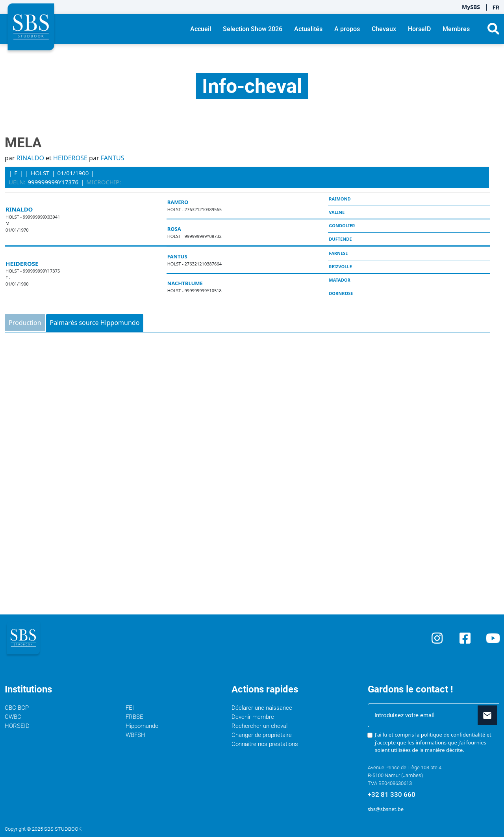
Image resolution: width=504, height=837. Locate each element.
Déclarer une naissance (262, 708)
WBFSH (135, 735)
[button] (493, 29)
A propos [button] (347, 29)
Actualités (308, 29)
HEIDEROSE (70, 158)
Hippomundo (142, 726)
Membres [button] (456, 29)
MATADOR (339, 280)
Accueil (201, 29)
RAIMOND (340, 199)
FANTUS (113, 158)
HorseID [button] (419, 29)
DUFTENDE (340, 239)
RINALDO (30, 158)
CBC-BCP (17, 708)
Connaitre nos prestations (265, 744)
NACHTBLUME (185, 283)
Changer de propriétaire (262, 735)
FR (496, 7)
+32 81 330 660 (392, 794)
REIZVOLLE (340, 266)
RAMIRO (178, 202)
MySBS (471, 7)
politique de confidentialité (453, 735)
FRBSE (134, 717)
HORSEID (17, 726)
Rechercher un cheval (259, 726)
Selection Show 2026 (253, 29)
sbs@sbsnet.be (386, 809)
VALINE (337, 212)
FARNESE (338, 253)
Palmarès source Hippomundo (95, 323)
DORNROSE (341, 293)
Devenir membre (253, 717)
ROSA (174, 229)
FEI (130, 708)
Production (25, 323)
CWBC (13, 717)
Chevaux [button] (384, 29)
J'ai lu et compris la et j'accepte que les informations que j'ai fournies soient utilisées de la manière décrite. (433, 742)
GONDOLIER (342, 225)
